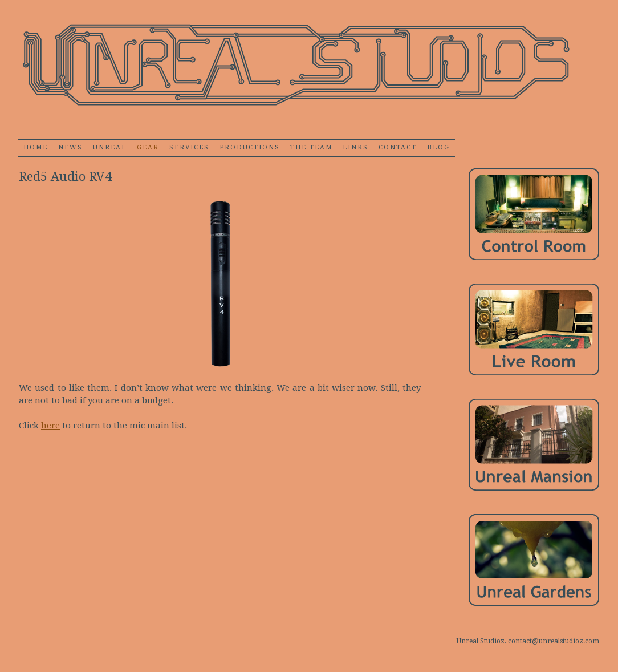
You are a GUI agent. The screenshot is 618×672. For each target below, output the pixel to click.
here (50, 426)
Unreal (110, 147)
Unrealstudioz (295, 65)
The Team (311, 147)
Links (355, 147)
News (70, 147)
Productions (250, 147)
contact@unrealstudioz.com (554, 641)
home (36, 147)
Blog (438, 147)
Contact (398, 147)
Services (189, 147)
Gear (148, 147)
